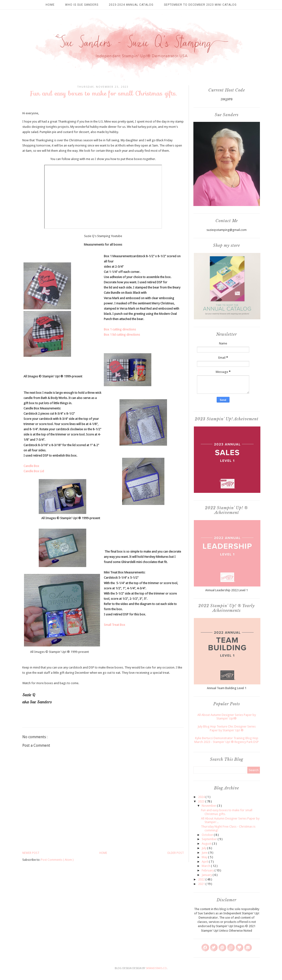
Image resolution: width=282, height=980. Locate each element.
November (209, 806)
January (207, 875)
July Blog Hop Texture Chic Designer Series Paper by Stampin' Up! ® (227, 728)
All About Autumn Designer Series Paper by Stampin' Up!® (227, 717)
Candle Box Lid (34, 471)
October (208, 835)
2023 (202, 801)
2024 (202, 797)
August (207, 844)
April (205, 862)
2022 (202, 879)
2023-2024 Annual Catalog (131, 5)
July (204, 848)
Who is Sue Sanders (82, 5)
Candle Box (31, 466)
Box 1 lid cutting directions (122, 335)
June (205, 853)
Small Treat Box (115, 625)
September (210, 839)
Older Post (176, 853)
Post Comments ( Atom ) (57, 860)
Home (50, 5)
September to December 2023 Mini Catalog (200, 5)
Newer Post (31, 853)
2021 (202, 884)
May (205, 857)
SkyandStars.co (156, 968)
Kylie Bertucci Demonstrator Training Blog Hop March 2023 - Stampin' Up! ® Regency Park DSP (227, 740)
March (206, 866)
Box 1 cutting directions (120, 329)
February (208, 870)
